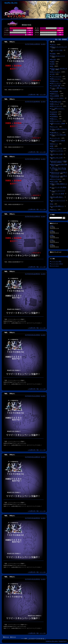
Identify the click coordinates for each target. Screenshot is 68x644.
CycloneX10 (54, 112)
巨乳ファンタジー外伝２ (57, 98)
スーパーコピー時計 (56, 261)
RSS (60, 39)
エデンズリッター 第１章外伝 (59, 187)
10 (41, 639)
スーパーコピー (55, 266)
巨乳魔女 (53, 54)
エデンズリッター (56, 138)
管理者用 (64, 39)
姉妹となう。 (54, 119)
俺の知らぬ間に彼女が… (57, 197)
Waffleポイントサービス (57, 151)
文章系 (53, 64)
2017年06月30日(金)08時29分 (33, 274)
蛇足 (52, 204)
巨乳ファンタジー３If (57, 148)
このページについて (56, 76)
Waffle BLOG (11, 3)
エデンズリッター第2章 (58, 194)
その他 (53, 74)
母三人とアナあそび (56, 179)
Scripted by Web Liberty (52, 641)
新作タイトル (54, 144)
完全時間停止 (54, 116)
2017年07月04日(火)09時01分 (33, 159)
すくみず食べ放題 (56, 86)
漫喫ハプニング (55, 104)
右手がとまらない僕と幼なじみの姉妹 (59, 69)
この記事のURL (32, 94)
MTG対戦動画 (55, 91)
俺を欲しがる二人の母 (57, 154)
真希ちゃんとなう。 (56, 79)
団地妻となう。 (55, 81)
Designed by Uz (63, 641)
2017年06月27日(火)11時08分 (33, 396)
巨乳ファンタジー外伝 (57, 50)
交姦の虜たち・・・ (56, 132)
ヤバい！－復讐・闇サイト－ (59, 88)
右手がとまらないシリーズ (58, 56)
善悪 (52, 146)
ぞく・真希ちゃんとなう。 (58, 108)
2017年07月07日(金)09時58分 (33, 102)
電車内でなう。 (55, 94)
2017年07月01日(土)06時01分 (33, 216)
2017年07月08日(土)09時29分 (33, 44)
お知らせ (53, 44)
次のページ (13, 637)
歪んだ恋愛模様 (55, 96)
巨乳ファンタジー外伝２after (59, 135)
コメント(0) (42, 94)
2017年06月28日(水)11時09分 (33, 335)
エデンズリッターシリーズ (58, 191)
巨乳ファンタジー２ (56, 83)
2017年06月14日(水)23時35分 (33, 579)
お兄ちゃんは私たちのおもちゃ (59, 129)
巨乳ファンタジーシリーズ (58, 200)
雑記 (38, 94)
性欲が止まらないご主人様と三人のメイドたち (59, 173)
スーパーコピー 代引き (57, 264)
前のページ (6, 637)
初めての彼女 (54, 181)
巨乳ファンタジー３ (56, 121)
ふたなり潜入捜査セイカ (57, 206)
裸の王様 (53, 59)
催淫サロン (54, 210)
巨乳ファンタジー (56, 72)
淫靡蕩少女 (54, 114)
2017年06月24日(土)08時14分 (33, 457)
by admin (43, 44)
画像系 (53, 62)
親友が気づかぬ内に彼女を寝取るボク (59, 165)
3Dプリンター (55, 127)
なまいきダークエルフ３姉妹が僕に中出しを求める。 (59, 162)
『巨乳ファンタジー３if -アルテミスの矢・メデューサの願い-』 (59, 169)
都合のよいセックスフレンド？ (59, 47)
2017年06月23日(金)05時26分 (33, 518)
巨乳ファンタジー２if (56, 106)
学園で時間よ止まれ (56, 102)
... (28, 639)
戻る (56, 39)
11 (43, 639)
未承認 (52, 226)
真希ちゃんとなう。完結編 (58, 123)
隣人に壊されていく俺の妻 (58, 140)
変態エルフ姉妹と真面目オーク (59, 184)
